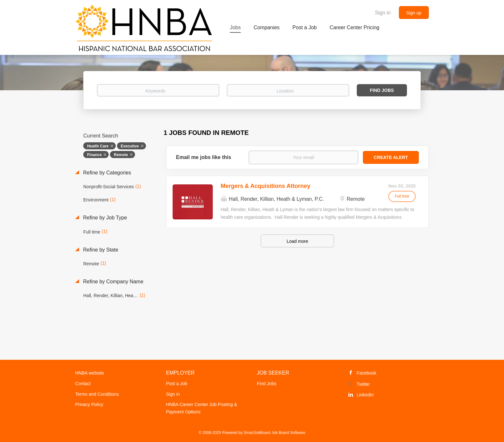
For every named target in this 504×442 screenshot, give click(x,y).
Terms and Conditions (97, 394)
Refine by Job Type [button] (104, 218)
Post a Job (177, 384)
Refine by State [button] (100, 250)
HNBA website (90, 373)
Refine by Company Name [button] (113, 282)
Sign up (414, 13)
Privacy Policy (89, 404)
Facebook (367, 373)
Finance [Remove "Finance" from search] (94, 155)
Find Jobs (382, 90)
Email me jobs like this (204, 157)
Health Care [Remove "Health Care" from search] (98, 146)
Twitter (363, 384)
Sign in (383, 13)
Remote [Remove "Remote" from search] (121, 155)
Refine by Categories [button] (106, 173)
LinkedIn (365, 395)
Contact (83, 384)
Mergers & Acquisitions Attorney (266, 186)
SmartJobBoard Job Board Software (274, 433)
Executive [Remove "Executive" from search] (130, 146)
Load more (297, 241)
